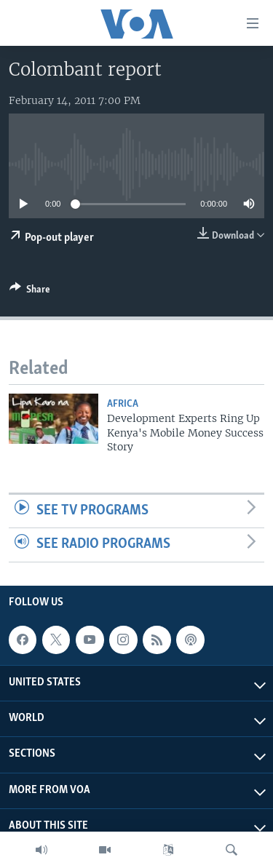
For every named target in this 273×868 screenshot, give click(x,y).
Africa (123, 404)
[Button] (30, 292)
